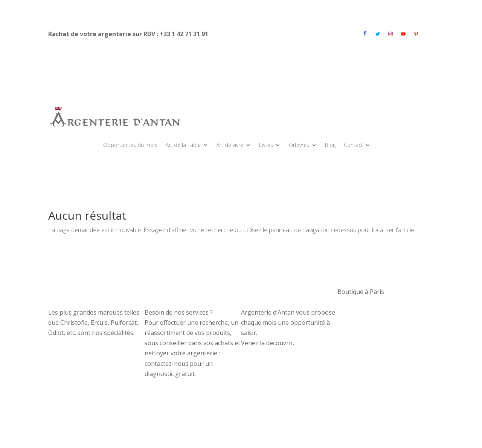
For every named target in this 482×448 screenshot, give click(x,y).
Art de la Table (183, 145)
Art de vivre (230, 145)
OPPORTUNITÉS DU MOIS (278, 292)
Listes (266, 145)
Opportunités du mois (130, 145)
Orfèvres (299, 145)
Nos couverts (67, 292)
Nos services (162, 292)
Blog (330, 145)
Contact (353, 145)
